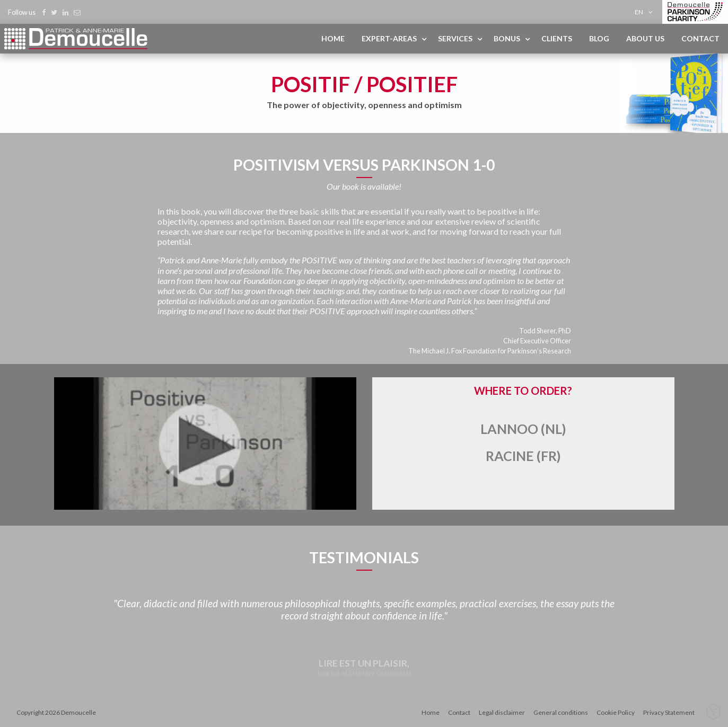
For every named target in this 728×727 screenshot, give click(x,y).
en (639, 12)
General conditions (561, 712)
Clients (557, 38)
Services (455, 38)
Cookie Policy (616, 712)
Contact (700, 38)
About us (645, 38)
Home (333, 38)
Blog (599, 38)
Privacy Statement (669, 712)
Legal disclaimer (502, 712)
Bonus (507, 38)
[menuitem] (646, 12)
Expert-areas (389, 38)
